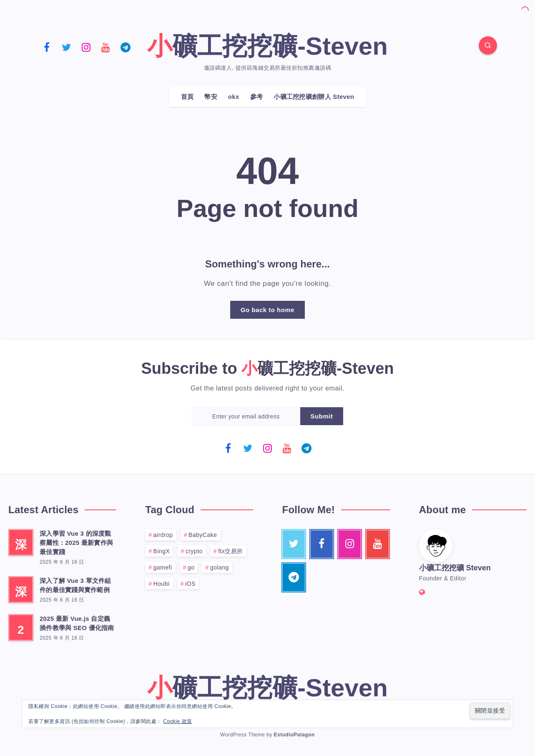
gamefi (163, 567)
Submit (322, 416)
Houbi (162, 584)
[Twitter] (67, 47)
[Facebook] (47, 47)
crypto (194, 551)
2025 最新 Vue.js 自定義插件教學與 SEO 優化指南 (77, 623)
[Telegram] (126, 47)
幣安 (211, 97)
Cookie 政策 (177, 721)
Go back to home (267, 310)
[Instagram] (86, 47)
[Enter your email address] (246, 417)
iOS (190, 584)
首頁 (187, 97)
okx (234, 97)
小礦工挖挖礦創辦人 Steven (314, 97)
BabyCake (203, 535)
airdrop (163, 535)
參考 (257, 97)
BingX (162, 551)
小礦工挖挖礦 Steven (455, 568)
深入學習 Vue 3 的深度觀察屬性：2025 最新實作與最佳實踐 (76, 543)
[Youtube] (106, 47)
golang (220, 567)
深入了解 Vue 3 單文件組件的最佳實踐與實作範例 (75, 585)
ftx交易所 (231, 551)
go (191, 567)
